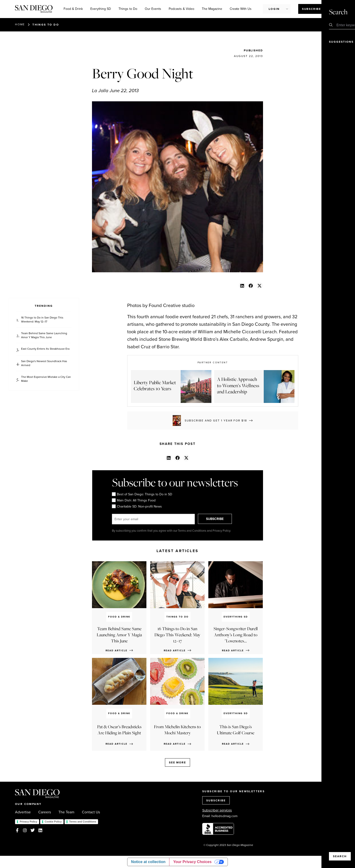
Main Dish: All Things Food (134, 500)
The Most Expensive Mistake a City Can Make (46, 379)
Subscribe (311, 9)
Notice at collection (148, 862)
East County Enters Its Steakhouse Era (45, 349)
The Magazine (212, 9)
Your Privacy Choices (192, 862)
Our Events (153, 9)
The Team (66, 812)
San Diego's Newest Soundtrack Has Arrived (44, 363)
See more (177, 762)
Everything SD (101, 9)
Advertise (23, 812)
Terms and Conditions (83, 822)
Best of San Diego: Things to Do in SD (142, 494)
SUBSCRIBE (219, 519)
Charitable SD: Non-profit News (137, 507)
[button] (242, 286)
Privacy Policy (29, 822)
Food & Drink (73, 9)
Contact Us (91, 812)
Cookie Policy (53, 822)
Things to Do (128, 9)
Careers (45, 812)
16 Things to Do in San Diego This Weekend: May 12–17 (42, 320)
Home (20, 24)
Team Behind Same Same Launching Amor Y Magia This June (44, 335)
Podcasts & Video (181, 9)
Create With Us (241, 9)
